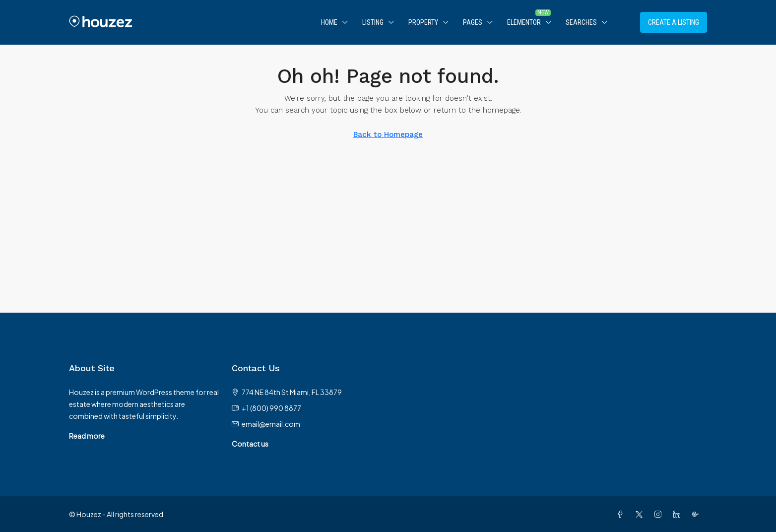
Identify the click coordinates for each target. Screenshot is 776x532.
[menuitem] (625, 22)
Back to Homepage (388, 134)
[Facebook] (622, 514)
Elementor (524, 22)
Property (423, 22)
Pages (473, 22)
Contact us (250, 444)
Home (329, 22)
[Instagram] (660, 514)
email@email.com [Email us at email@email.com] (271, 424)
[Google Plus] (698, 514)
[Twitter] (641, 514)
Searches (581, 22)
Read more (87, 436)
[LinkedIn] (679, 514)
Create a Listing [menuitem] (674, 22)
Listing (373, 22)
